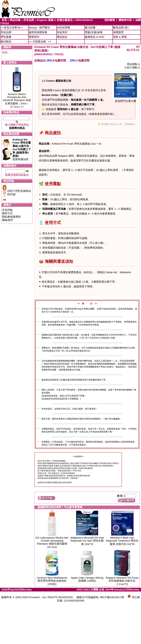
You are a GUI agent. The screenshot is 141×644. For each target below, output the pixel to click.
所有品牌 (29, 20)
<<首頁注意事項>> (12, 27)
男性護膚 (6, 37)
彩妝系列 (62, 32)
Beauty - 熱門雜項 (39, 27)
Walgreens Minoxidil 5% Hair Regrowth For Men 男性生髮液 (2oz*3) (87, 541)
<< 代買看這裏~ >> (40, 42)
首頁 (4, 20)
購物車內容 (125, 20)
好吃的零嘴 (63, 27)
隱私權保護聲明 (11, 217)
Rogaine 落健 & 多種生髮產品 (55, 20)
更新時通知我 (22, 149)
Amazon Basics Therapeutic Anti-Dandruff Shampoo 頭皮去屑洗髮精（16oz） (17, 99)
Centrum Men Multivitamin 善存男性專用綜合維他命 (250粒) (52, 581)
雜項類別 (6, 42)
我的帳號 (110, 20)
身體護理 (118, 32)
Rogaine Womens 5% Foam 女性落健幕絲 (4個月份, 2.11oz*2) (122, 581)
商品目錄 (15, 20)
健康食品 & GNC (95, 37)
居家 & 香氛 (120, 37)
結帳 (138, 20)
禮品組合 (62, 37)
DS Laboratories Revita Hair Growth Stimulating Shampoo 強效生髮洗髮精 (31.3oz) (52, 542)
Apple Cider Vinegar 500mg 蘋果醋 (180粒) (87, 579)
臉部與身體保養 (38, 32)
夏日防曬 (90, 27)
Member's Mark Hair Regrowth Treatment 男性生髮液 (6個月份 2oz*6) (122, 541)
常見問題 (7, 210)
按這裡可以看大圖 (126, 100)
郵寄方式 (7, 213)
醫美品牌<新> (121, 27)
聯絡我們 (7, 220)
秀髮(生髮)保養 (94, 32)
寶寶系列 (34, 37)
